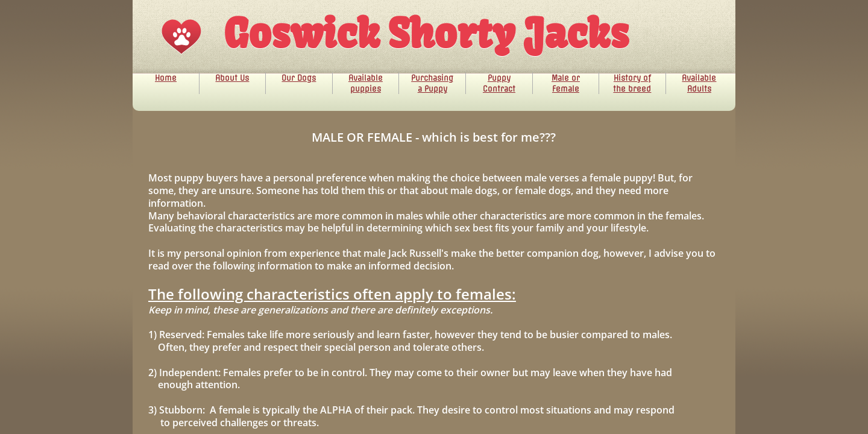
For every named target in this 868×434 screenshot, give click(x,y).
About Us (232, 78)
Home (166, 78)
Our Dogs (299, 78)
